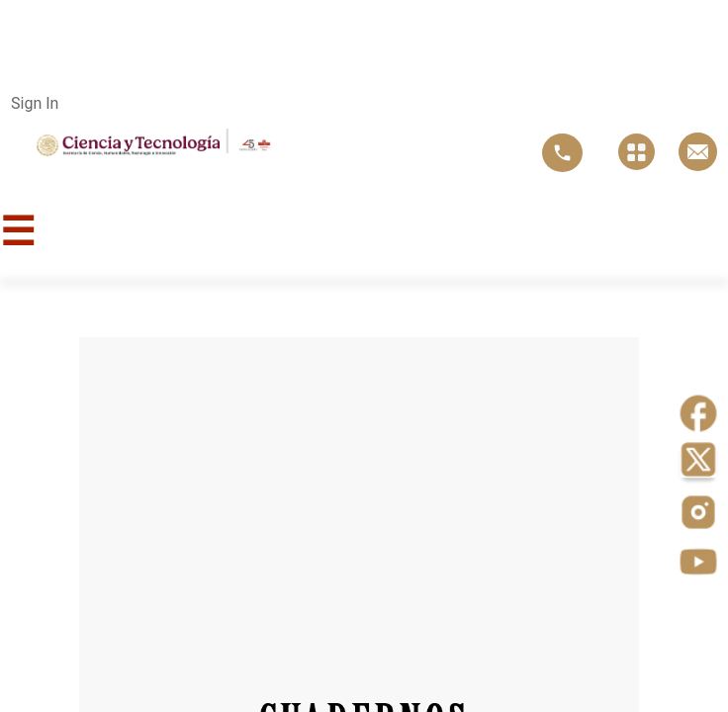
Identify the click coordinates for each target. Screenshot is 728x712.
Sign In (35, 103)
